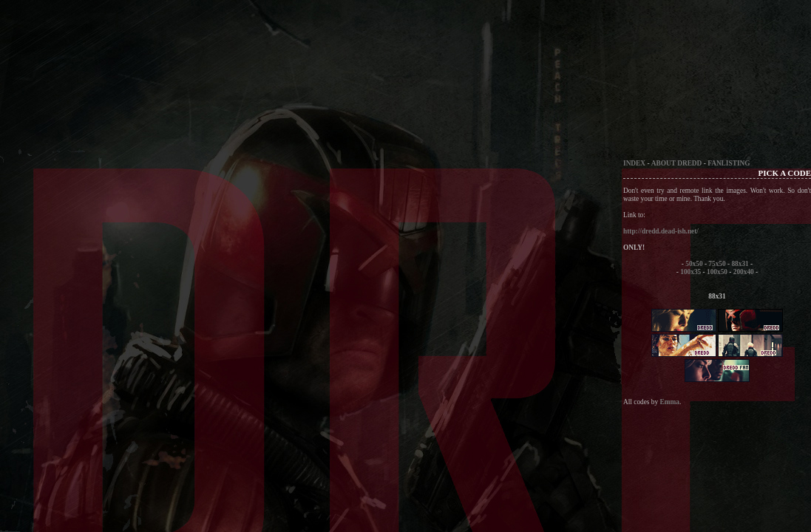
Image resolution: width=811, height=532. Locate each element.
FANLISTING (729, 163)
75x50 (717, 264)
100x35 (690, 272)
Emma (669, 402)
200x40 (744, 272)
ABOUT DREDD (677, 163)
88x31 (740, 264)
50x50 (694, 264)
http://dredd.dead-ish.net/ (661, 231)
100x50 (717, 272)
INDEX (634, 163)
